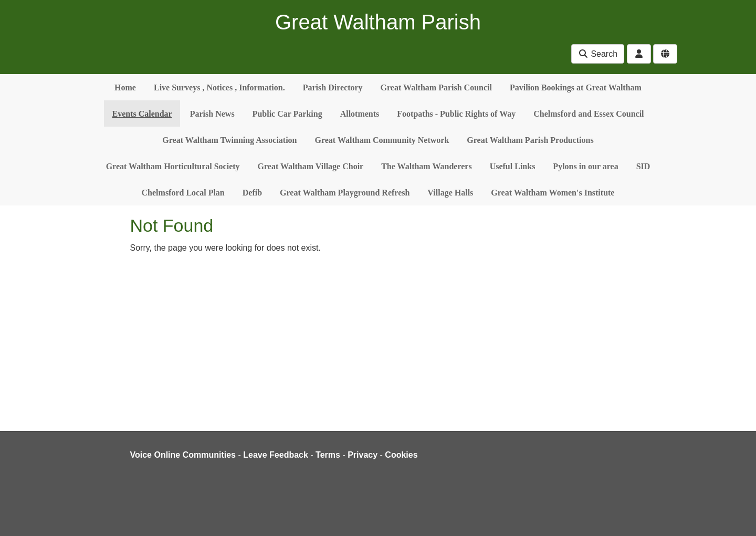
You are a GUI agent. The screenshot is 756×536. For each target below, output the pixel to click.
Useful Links (513, 166)
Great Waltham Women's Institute (553, 193)
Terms (328, 455)
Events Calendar (142, 114)
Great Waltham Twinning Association (229, 140)
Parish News (212, 114)
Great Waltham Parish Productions (530, 140)
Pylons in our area (585, 166)
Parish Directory (333, 87)
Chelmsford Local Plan (183, 193)
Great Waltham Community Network (382, 140)
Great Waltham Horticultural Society (173, 166)
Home (125, 87)
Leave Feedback (276, 455)
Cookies (401, 455)
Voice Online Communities (183, 455)
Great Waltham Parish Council (436, 87)
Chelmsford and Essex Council (589, 114)
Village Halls (450, 193)
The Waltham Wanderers (426, 166)
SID (643, 166)
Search (598, 54)
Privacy (363, 455)
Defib (252, 193)
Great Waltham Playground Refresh (345, 193)
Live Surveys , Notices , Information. (219, 87)
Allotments (360, 114)
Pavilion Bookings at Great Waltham (576, 87)
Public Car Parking (287, 114)
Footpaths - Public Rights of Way (456, 114)
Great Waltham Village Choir (311, 166)
